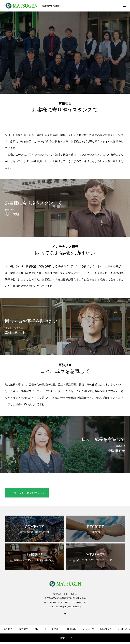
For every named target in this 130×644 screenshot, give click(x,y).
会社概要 (8, 629)
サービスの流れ (53, 629)
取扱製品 (24, 629)
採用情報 (72, 629)
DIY (36, 629)
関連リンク (106, 629)
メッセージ (88, 629)
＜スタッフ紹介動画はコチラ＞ (27, 493)
